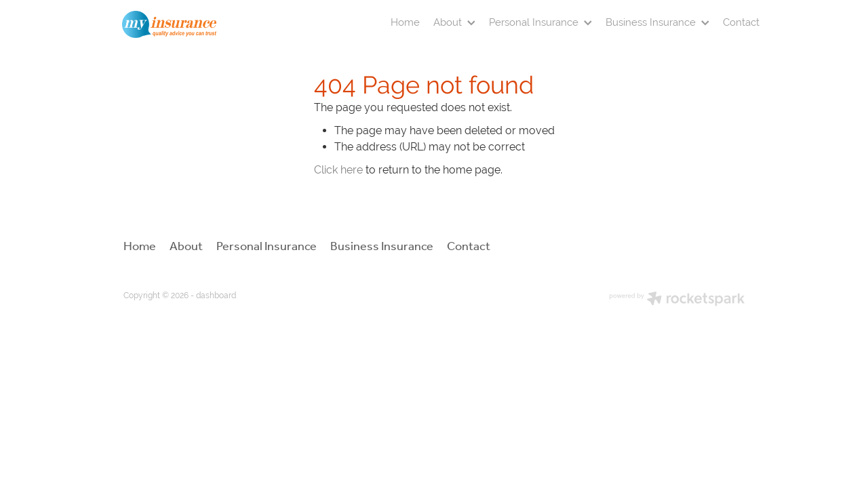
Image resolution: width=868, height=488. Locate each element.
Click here (338, 170)
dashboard (216, 296)
